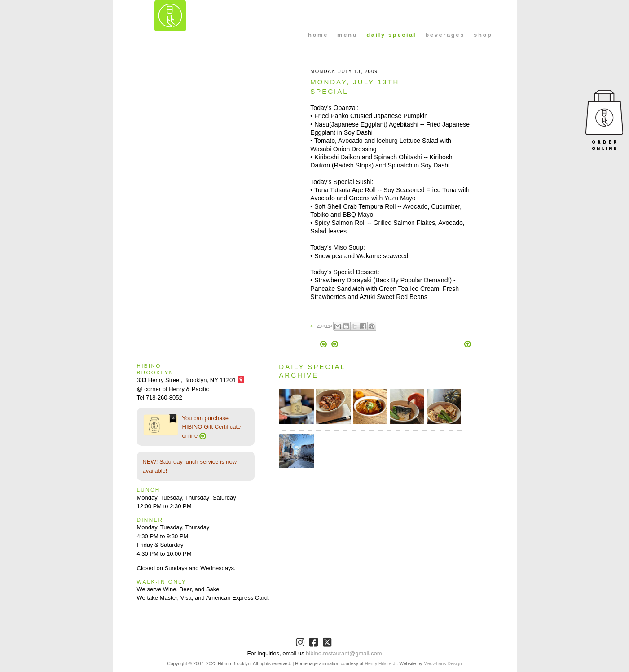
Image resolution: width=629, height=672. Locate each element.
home (318, 35)
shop (483, 35)
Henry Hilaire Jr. (381, 664)
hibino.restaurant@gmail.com (344, 653)
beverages (445, 35)
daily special (391, 35)
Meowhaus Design (442, 664)
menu (347, 35)
